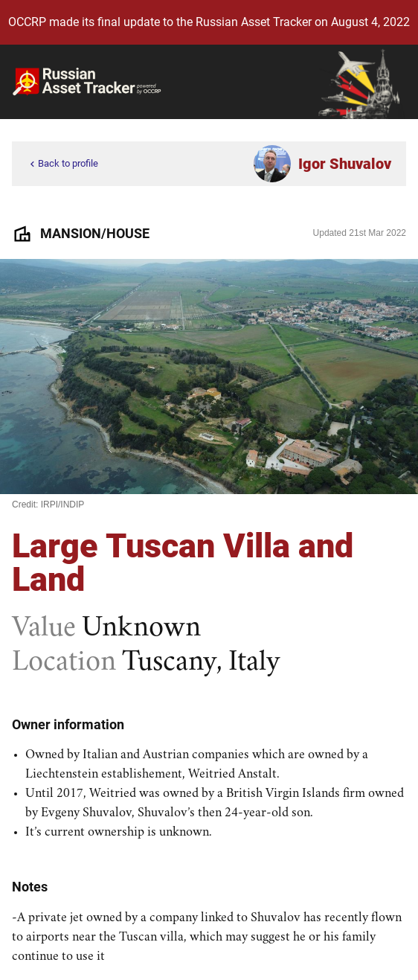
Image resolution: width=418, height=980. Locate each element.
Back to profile (62, 164)
